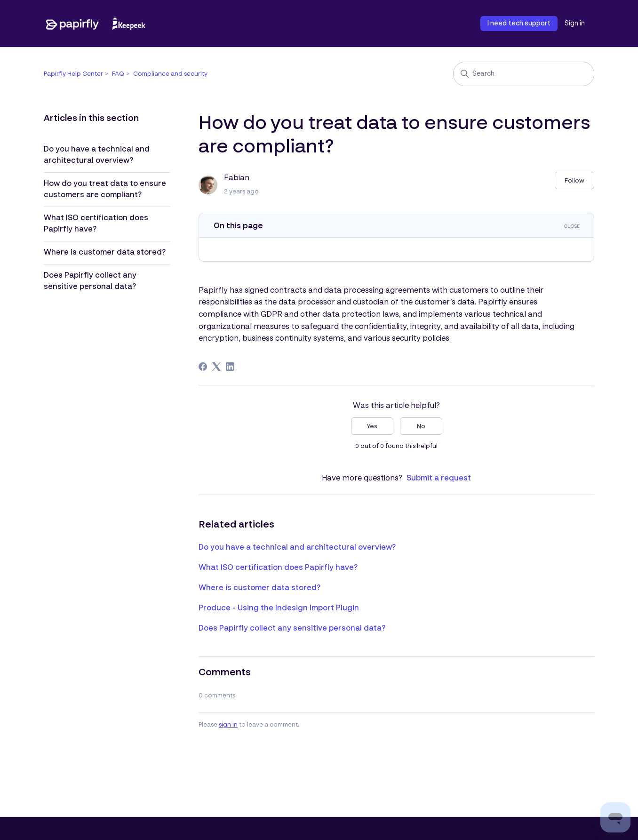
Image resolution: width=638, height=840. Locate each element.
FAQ (118, 74)
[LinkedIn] (230, 367)
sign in (228, 725)
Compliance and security (170, 74)
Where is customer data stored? (105, 253)
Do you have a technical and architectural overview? (97, 155)
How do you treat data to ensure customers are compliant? (105, 190)
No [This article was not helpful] (421, 427)
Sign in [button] (575, 24)
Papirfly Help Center (73, 74)
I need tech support (519, 24)
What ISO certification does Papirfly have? (96, 224)
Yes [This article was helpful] (372, 427)
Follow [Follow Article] (574, 181)
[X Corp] (216, 367)
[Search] (524, 74)
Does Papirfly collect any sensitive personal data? (90, 281)
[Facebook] (203, 367)
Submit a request (439, 479)
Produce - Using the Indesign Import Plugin (279, 608)
